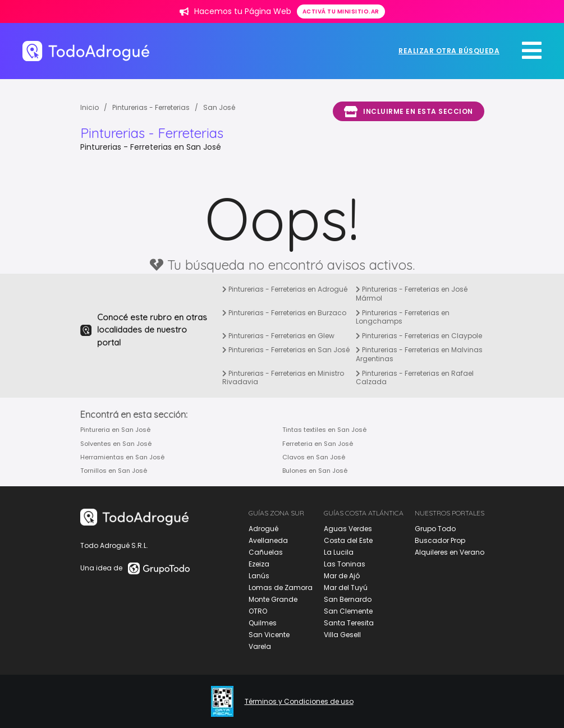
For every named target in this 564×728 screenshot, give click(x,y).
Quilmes (263, 623)
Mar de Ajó (342, 576)
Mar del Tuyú (346, 588)
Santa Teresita (349, 623)
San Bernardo (348, 599)
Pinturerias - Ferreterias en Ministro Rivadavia (283, 378)
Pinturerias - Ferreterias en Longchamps (403, 317)
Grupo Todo (435, 529)
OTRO (258, 611)
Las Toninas (345, 564)
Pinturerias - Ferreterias (151, 107)
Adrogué (263, 529)
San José (219, 107)
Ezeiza (259, 564)
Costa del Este (348, 540)
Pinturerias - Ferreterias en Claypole (419, 336)
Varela (260, 646)
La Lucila (339, 552)
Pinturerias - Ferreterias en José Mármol (412, 294)
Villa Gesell (342, 635)
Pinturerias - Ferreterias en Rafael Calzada (415, 378)
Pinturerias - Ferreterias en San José (286, 350)
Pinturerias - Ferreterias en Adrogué (285, 289)
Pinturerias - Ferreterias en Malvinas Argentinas (419, 354)
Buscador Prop (440, 540)
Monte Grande (273, 599)
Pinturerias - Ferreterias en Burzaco (284, 313)
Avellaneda (268, 540)
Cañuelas (266, 552)
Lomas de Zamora (281, 588)
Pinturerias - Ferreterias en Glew (278, 336)
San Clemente (348, 611)
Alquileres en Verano (450, 552)
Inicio (90, 107)
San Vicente (269, 635)
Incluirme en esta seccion (409, 112)
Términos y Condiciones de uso (299, 702)
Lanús (259, 576)
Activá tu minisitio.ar (341, 11)
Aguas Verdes (348, 529)
